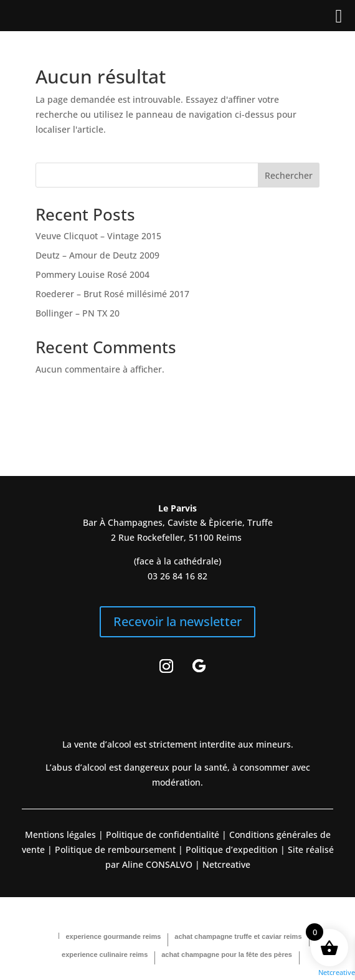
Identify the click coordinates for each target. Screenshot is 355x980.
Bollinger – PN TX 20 (78, 313)
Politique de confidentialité (161, 835)
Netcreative (337, 972)
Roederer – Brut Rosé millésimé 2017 (112, 294)
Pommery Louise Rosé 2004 (92, 274)
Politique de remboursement (115, 849)
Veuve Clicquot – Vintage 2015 (98, 236)
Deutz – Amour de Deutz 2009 (97, 255)
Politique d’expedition (230, 849)
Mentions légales (60, 835)
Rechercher (289, 175)
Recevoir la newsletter (177, 621)
